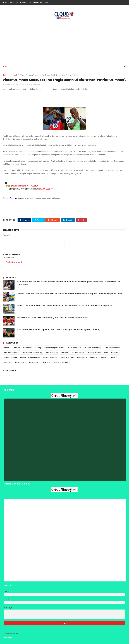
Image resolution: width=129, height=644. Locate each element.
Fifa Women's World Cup (33, 353)
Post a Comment (14, 262)
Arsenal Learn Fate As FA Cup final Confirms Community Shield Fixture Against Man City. (58, 330)
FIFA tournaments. (12, 353)
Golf (106, 353)
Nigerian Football (50, 357)
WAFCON (47, 362)
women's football (61, 362)
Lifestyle (115, 353)
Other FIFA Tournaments (87, 357)
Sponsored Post (41, 3)
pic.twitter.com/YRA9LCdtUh (26, 186)
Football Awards (78, 353)
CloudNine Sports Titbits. (55, 348)
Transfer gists (34, 362)
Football (14, 75)
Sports (103, 357)
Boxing (38, 348)
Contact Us (26, 3)
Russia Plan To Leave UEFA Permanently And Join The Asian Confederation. (52, 318)
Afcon (6, 348)
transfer (7, 362)
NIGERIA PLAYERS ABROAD (30, 357)
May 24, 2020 (44, 189)
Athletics (16, 348)
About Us (14, 3)
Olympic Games (67, 357)
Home (5, 3)
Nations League (10, 357)
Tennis (112, 357)
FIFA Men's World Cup (93, 348)
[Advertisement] (64, 41)
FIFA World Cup (52, 353)
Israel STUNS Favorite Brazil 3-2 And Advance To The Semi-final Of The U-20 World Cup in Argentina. (65, 306)
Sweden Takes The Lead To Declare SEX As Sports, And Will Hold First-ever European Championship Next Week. (70, 294)
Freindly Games (94, 353)
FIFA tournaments (112, 348)
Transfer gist (19, 362)
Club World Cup (75, 348)
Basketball (28, 348)
